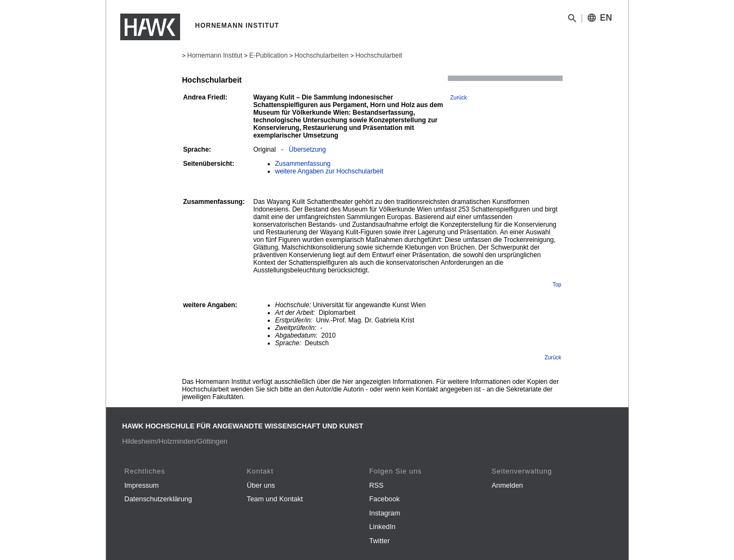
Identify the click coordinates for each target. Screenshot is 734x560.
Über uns (261, 485)
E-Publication (269, 55)
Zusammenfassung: (214, 202)
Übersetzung (307, 150)
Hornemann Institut (215, 55)
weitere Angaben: (211, 305)
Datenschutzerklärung (158, 499)
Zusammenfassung (303, 164)
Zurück (459, 98)
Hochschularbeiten (321, 55)
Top (557, 285)
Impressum (142, 485)
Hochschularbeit (379, 55)
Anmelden (508, 485)
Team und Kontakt (275, 499)
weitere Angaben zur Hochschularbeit (329, 171)
